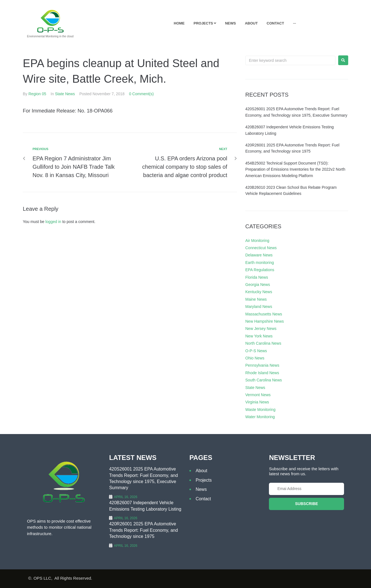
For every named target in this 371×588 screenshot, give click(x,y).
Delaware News (259, 255)
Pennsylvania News (262, 365)
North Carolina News (263, 343)
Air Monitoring (257, 241)
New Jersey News (261, 329)
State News (65, 94)
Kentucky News (259, 292)
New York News (259, 336)
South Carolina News (264, 380)
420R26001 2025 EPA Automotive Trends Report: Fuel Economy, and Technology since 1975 (143, 530)
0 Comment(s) (141, 94)
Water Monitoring (260, 417)
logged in (53, 222)
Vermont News (258, 395)
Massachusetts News (264, 314)
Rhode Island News (262, 373)
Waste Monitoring (260, 410)
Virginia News (257, 402)
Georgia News (258, 285)
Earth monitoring (260, 263)
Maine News (256, 299)
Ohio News (255, 358)
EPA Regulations (260, 270)
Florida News (257, 277)
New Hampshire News (264, 321)
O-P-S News (256, 351)
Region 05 (37, 94)
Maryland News (259, 307)
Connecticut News (261, 248)
